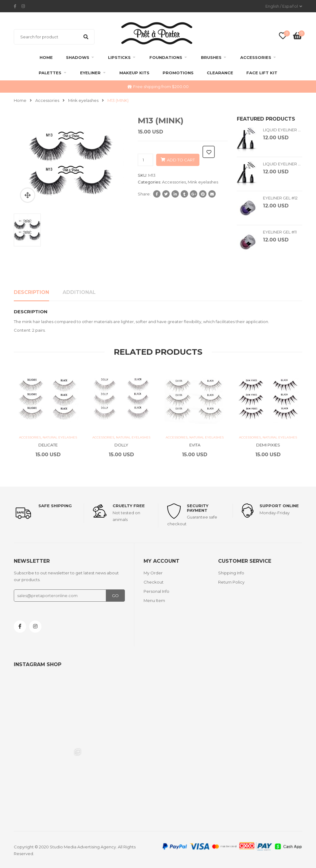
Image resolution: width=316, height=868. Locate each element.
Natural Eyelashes (60, 437)
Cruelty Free (129, 506)
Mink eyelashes (83, 100)
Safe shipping (55, 506)
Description (31, 292)
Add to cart (181, 160)
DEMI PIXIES (268, 445)
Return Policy (231, 582)
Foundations (166, 57)
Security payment (198, 508)
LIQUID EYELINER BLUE (286, 130)
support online (279, 506)
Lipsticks (119, 57)
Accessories (256, 57)
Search (86, 37)
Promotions (178, 73)
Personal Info (156, 591)
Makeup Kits (134, 73)
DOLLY (121, 445)
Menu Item (154, 600)
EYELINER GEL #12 (280, 198)
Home (46, 57)
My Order (153, 573)
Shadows (78, 57)
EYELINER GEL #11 (280, 232)
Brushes (211, 57)
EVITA (195, 445)
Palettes (50, 73)
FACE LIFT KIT (262, 73)
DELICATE (48, 445)
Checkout (154, 582)
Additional (79, 292)
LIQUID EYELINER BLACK (287, 164)
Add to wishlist (209, 152)
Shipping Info (231, 573)
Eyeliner (90, 73)
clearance (220, 73)
